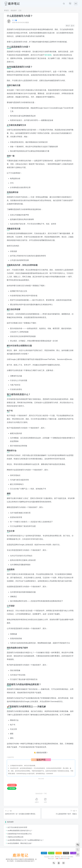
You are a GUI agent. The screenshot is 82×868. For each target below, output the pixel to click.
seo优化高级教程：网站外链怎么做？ (20, 843)
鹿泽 (13, 20)
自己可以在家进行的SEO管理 (17, 827)
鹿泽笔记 (57, 857)
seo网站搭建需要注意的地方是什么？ (20, 831)
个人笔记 (73, 853)
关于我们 (66, 853)
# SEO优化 (12, 788)
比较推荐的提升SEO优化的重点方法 (20, 834)
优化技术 (14, 10)
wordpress (65, 857)
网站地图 (51, 853)
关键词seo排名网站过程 (15, 837)
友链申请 (44, 853)
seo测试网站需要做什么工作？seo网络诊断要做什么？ (26, 840)
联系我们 (59, 853)
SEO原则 (48, 55)
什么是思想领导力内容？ (20, 16)
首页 (7, 10)
